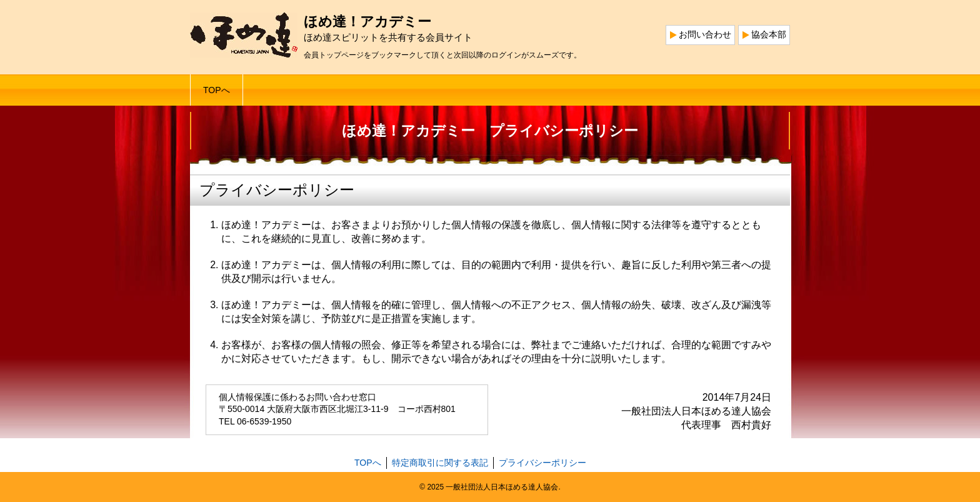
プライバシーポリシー (542, 463)
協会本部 (769, 34)
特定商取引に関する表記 (440, 463)
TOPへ (217, 90)
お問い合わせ (705, 34)
